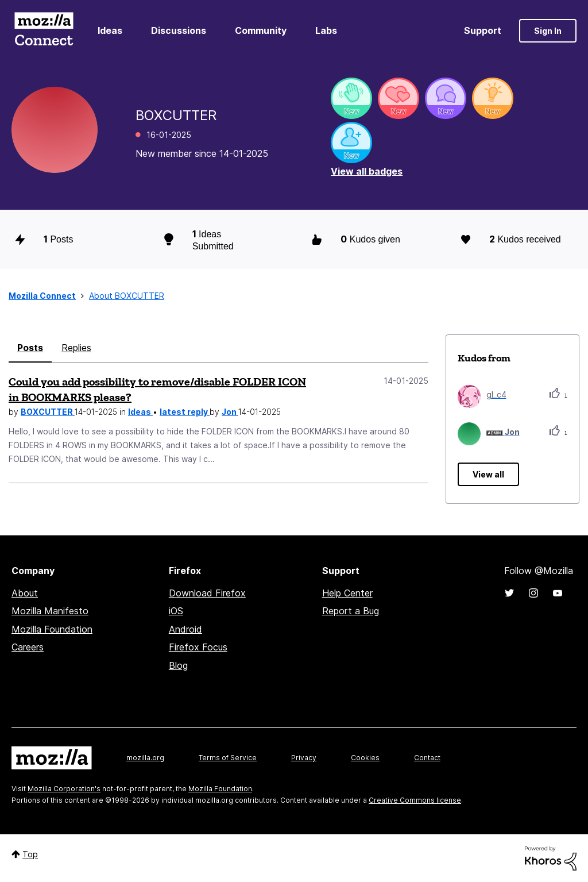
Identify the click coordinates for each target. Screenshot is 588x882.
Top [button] (30, 854)
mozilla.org (145, 758)
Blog (178, 665)
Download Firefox (207, 593)
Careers (28, 647)
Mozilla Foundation (52, 629)
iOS (176, 611)
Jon (230, 412)
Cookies (365, 758)
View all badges (367, 171)
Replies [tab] (76, 348)
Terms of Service (228, 758)
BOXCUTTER (48, 412)
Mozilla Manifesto (50, 611)
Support (483, 30)
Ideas (110, 30)
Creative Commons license (415, 800)
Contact (427, 758)
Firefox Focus (198, 647)
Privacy (304, 758)
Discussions (179, 30)
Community (261, 30)
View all (488, 474)
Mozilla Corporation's (64, 789)
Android (185, 629)
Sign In (548, 31)
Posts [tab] (30, 348)
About (25, 593)
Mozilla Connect (44, 31)
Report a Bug (351, 611)
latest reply (185, 412)
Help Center (347, 593)
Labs (326, 30)
